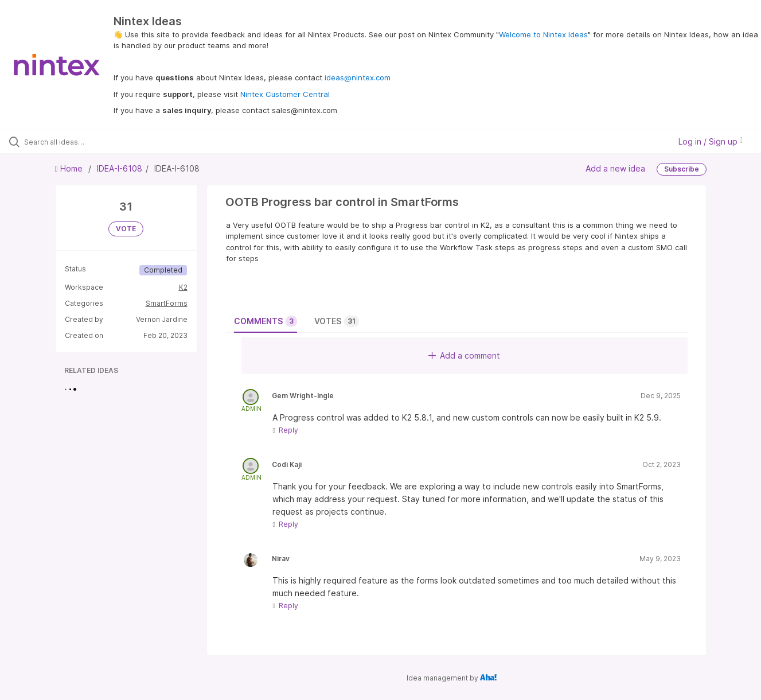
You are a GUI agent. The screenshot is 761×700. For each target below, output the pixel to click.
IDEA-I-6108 (120, 168)
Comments (266, 321)
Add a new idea (615, 168)
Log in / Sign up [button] (711, 141)
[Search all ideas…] (90, 142)
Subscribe (682, 169)
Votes (337, 321)
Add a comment (464, 355)
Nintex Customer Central (285, 94)
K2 (183, 287)
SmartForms (167, 303)
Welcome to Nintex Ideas (543, 34)
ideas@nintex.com (358, 77)
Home (70, 168)
